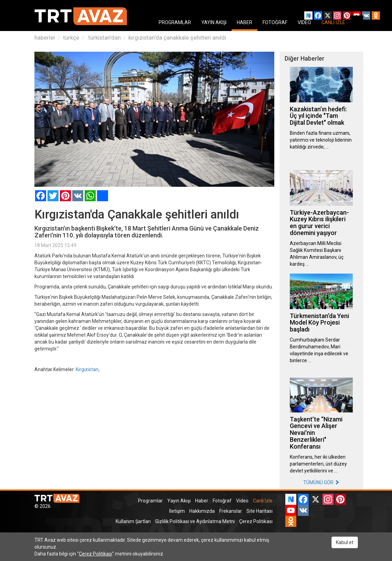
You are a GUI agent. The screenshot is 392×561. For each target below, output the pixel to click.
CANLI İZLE (333, 22)
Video (242, 501)
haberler (45, 38)
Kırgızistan (87, 369)
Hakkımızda (202, 511)
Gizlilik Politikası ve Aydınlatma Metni (195, 521)
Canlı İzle (263, 501)
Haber (202, 501)
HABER (245, 22)
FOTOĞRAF (275, 22)
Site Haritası (259, 511)
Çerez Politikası (256, 521)
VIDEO (304, 22)
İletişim (177, 511)
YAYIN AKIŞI (214, 22)
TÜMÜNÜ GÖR (321, 482)
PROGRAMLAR (175, 22)
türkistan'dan (104, 38)
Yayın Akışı (179, 501)
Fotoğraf (222, 501)
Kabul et (345, 542)
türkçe (71, 38)
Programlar (150, 501)
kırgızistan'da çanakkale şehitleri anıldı (177, 38)
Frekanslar (231, 511)
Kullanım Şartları (133, 521)
